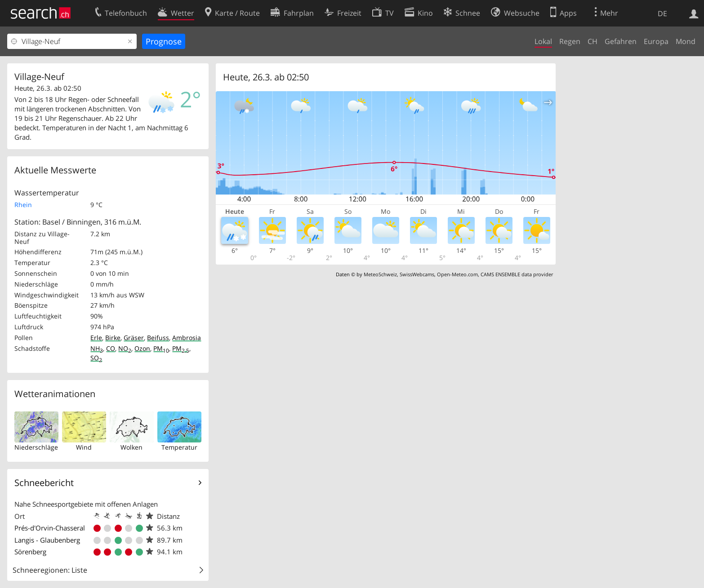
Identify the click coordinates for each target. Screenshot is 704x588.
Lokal (543, 41)
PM (161, 348)
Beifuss (158, 338)
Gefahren (621, 41)
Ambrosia (187, 338)
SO (96, 358)
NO (125, 348)
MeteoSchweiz (380, 274)
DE (662, 13)
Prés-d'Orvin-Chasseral (50, 528)
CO (111, 348)
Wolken (131, 447)
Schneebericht (44, 483)
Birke (113, 338)
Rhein (23, 205)
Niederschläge (36, 447)
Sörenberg (30, 552)
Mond (686, 41)
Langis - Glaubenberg (47, 540)
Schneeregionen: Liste (50, 570)
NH (97, 348)
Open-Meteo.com (457, 274)
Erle (96, 338)
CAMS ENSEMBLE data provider (517, 274)
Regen (570, 41)
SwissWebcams (417, 274)
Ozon (142, 348)
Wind (84, 447)
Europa (656, 41)
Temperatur (179, 447)
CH (593, 41)
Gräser (134, 338)
